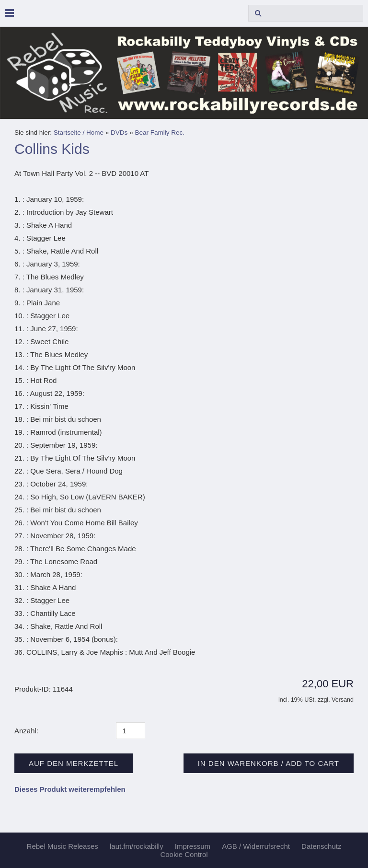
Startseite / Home (79, 133)
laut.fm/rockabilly (137, 846)
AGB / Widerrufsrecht (256, 846)
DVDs (119, 133)
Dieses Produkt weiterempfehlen (70, 789)
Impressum (193, 846)
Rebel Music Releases (63, 846)
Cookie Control (184, 854)
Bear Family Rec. (160, 133)
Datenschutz (321, 846)
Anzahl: (26, 731)
